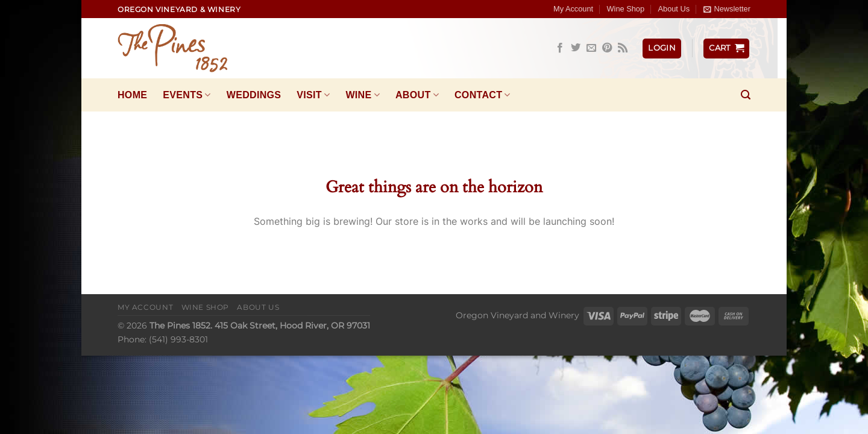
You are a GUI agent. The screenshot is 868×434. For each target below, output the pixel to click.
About (417, 95)
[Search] (746, 95)
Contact (483, 95)
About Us (674, 9)
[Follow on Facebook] (560, 48)
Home (132, 95)
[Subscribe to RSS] (623, 48)
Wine (363, 95)
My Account (573, 9)
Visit (313, 95)
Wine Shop (626, 9)
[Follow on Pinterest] (607, 48)
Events (187, 95)
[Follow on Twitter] (576, 48)
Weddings (254, 95)
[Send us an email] (591, 48)
